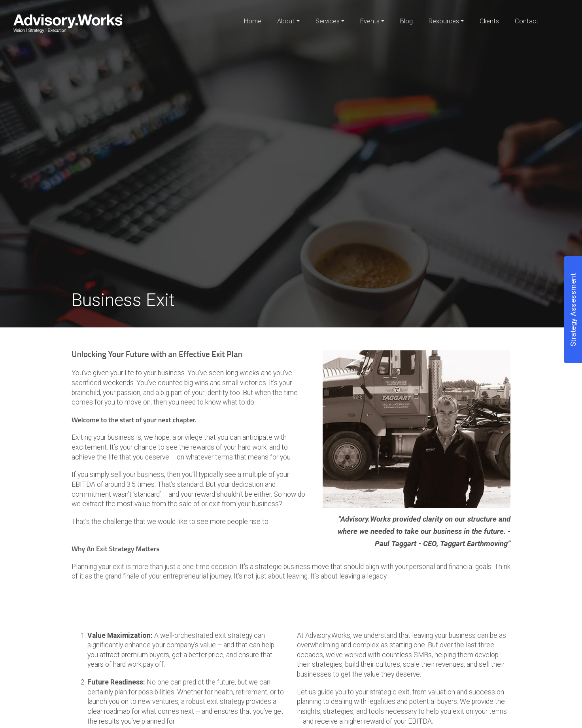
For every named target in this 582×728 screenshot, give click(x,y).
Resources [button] (444, 21)
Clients (489, 21)
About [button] (286, 21)
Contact (527, 21)
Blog (406, 21)
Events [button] (370, 21)
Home (253, 21)
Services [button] (328, 21)
